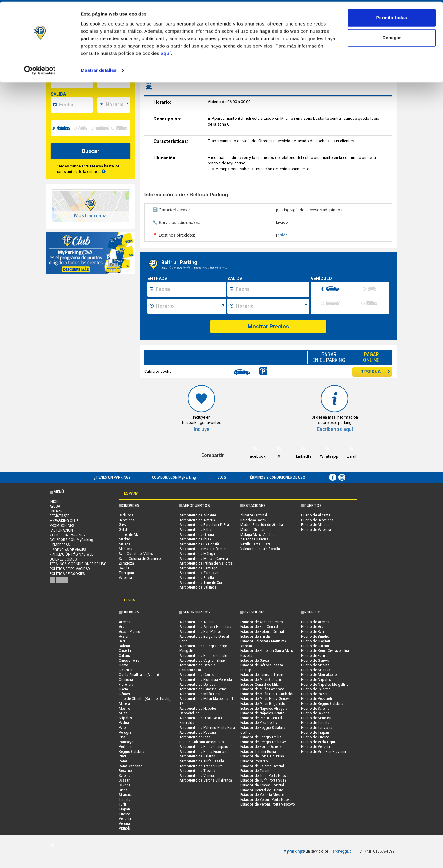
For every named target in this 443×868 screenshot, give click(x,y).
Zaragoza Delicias (254, 539)
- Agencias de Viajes (68, 550)
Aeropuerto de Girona (197, 534)
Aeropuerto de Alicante (198, 515)
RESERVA (375, 372)
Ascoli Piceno (130, 631)
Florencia (126, 684)
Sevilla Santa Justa (255, 544)
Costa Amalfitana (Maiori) (139, 675)
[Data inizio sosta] (190, 289)
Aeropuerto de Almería (197, 520)
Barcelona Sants (253, 520)
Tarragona (127, 573)
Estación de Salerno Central (262, 766)
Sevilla (124, 568)
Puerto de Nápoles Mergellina (325, 684)
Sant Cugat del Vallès (136, 554)
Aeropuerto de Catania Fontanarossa (197, 667)
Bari (122, 641)
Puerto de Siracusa (316, 718)
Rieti (122, 756)
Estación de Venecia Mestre (262, 795)
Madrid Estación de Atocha (262, 525)
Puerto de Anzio (314, 627)
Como (124, 665)
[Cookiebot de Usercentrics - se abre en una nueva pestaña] (40, 69)
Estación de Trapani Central (262, 785)
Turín (123, 804)
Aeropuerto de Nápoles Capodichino (198, 711)
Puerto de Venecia (316, 747)
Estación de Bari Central (259, 627)
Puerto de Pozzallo (316, 694)
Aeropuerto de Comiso (198, 675)
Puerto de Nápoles (316, 679)
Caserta (125, 651)
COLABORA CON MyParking (174, 477)
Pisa (122, 737)
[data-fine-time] (117, 105)
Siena (123, 790)
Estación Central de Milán (260, 684)
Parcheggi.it (340, 851)
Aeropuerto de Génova (197, 684)
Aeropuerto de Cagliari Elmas (203, 660)
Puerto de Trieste (315, 737)
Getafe (124, 530)
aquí (166, 52)
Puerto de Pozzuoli (317, 699)
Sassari (125, 780)
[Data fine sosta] (271, 289)
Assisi (124, 636)
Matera (124, 703)
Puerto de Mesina (315, 665)
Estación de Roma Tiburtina (262, 756)
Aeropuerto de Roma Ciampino (204, 747)
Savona (125, 785)
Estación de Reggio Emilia (261, 737)
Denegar (392, 36)
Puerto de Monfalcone (319, 675)
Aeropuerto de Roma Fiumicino (204, 751)
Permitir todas (392, 16)
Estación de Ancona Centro (262, 622)
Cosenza (126, 670)
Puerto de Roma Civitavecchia (325, 651)
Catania (125, 655)
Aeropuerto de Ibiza (195, 539)
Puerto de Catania (315, 646)
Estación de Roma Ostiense (262, 747)
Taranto (125, 800)
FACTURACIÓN (61, 530)
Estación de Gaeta (255, 660)
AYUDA (55, 506)
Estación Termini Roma (258, 751)
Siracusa (126, 795)
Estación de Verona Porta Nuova (266, 800)
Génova (125, 694)
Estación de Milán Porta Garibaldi (267, 694)
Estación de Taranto (256, 771)
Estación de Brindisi (256, 636)
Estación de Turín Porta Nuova (264, 776)
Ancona (125, 622)
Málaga (125, 544)
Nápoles (125, 718)
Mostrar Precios (268, 326)
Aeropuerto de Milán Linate (201, 694)
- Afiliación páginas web (72, 554)
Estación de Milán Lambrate (262, 689)
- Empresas (60, 545)
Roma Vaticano (131, 766)
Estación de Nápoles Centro (262, 713)
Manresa (126, 549)
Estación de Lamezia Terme (262, 675)
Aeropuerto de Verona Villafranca (206, 780)
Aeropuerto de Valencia (198, 587)
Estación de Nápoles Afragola (264, 708)
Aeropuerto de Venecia (198, 776)
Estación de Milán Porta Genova (265, 699)
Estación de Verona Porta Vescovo (268, 804)
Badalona (126, 515)
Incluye (202, 429)
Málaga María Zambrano (259, 534)
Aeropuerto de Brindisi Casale (203, 655)
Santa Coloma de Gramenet (140, 559)
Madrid (124, 539)
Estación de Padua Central (261, 718)
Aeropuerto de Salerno (197, 756)
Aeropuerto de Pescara (198, 732)
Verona (124, 824)
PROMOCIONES (62, 526)
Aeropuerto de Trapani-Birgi (202, 766)
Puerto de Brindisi (315, 636)
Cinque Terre (129, 660)
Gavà (123, 525)
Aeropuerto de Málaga (197, 554)
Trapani (125, 809)
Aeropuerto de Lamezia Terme (203, 689)
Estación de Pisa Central (259, 723)
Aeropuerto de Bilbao (196, 530)
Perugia (125, 732)
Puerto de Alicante (316, 515)
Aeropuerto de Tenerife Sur (201, 583)
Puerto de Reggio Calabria (322, 703)
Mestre (124, 708)
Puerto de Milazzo (316, 670)
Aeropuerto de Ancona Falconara (205, 627)
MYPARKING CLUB (64, 521)
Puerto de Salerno (315, 708)
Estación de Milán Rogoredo (263, 703)
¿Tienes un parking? (112, 477)
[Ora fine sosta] (272, 306)
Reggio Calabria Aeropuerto (202, 742)
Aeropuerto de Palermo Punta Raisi (207, 727)
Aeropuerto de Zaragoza (199, 573)
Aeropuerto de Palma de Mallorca (206, 563)
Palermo (125, 727)
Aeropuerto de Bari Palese (200, 631)
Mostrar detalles (99, 69)
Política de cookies (67, 574)
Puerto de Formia (315, 655)
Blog (222, 477)
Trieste (124, 814)
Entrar (56, 511)
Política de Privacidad (70, 569)
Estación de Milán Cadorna (261, 679)
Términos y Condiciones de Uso (276, 477)
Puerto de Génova (315, 660)
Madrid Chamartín (254, 530)
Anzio (123, 627)
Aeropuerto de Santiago (198, 568)
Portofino (126, 747)
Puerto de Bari (313, 631)
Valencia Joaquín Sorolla (260, 549)
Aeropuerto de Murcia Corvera (204, 559)
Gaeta (123, 689)
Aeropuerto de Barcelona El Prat (205, 525)
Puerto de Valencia (316, 530)
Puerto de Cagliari (316, 641)
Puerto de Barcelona (317, 520)
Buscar (91, 151)
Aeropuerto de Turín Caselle (202, 761)
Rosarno (125, 771)
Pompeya (126, 742)
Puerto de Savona (315, 713)
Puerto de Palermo (316, 689)
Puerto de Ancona (315, 622)
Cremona (126, 679)
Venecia (125, 819)
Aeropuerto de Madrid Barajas (203, 549)
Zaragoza (126, 563)
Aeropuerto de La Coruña (200, 544)
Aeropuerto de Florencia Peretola (206, 679)
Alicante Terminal (254, 515)
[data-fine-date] (75, 105)
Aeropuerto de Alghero (198, 622)
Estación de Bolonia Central (262, 631)
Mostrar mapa (90, 216)
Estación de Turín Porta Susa (263, 780)
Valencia (125, 578)
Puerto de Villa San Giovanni (324, 751)
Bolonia (125, 646)
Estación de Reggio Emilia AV (263, 742)
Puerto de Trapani (315, 732)
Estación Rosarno (254, 761)
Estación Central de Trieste (262, 790)
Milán (283, 235)
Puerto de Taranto (315, 723)
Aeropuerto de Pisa (195, 737)
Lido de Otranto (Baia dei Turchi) (145, 699)
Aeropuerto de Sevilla (197, 578)
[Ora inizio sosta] (190, 306)
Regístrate (59, 516)
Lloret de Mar (129, 534)
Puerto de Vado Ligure (319, 742)
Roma (123, 761)
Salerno (125, 776)
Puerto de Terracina (317, 727)
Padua (124, 723)
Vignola (125, 828)
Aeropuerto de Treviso (197, 771)
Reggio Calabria (132, 751)
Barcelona (127, 520)
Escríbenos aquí (335, 429)
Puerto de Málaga (315, 525)
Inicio (55, 502)
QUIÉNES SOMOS (63, 559)
